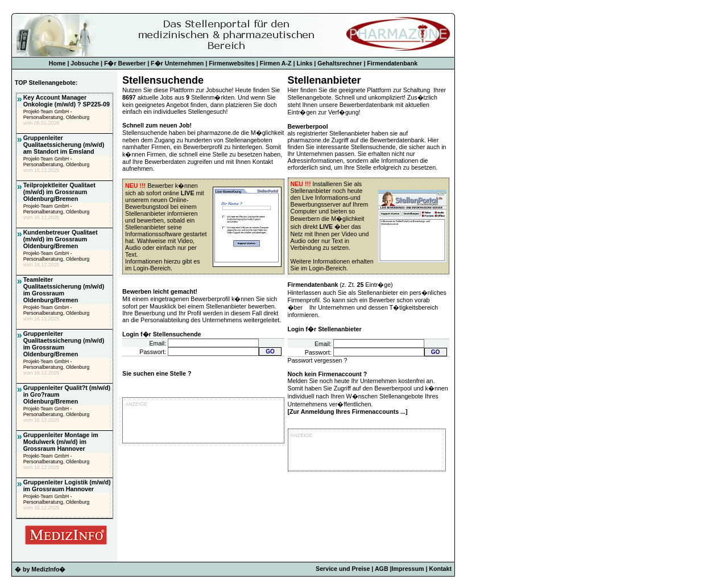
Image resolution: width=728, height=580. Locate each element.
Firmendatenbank (392, 63)
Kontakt (440, 569)
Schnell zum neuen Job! (157, 125)
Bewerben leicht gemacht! (160, 291)
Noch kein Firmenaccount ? (328, 374)
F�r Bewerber (125, 63)
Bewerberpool (308, 126)
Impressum (408, 569)
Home (57, 63)
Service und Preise (343, 569)
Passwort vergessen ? (318, 360)
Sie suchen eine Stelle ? (157, 373)
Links (305, 63)
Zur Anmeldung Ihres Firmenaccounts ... (348, 412)
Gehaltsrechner (340, 63)
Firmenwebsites (232, 63)
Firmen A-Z (276, 63)
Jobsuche (85, 63)
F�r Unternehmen (177, 63)
